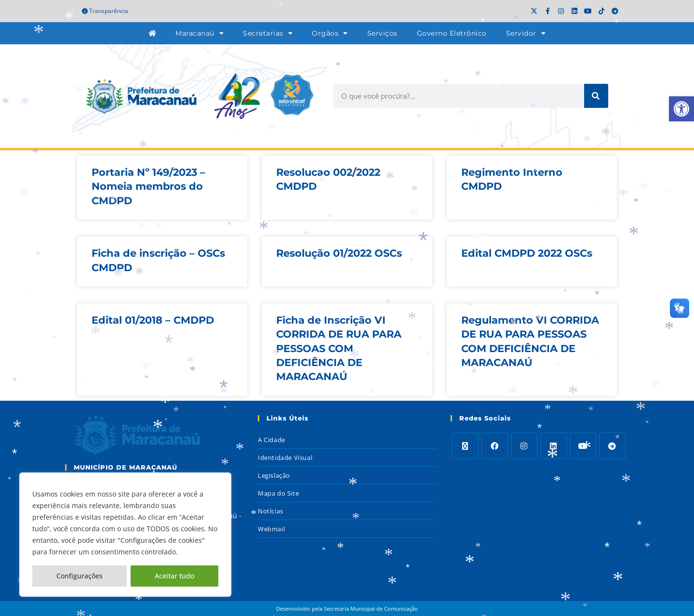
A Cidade (272, 440)
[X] (465, 446)
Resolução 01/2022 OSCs (339, 253)
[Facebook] (495, 446)
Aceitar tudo (174, 576)
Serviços (382, 33)
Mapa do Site (278, 493)
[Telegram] (612, 446)
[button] (681, 109)
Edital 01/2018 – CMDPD (153, 320)
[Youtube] (583, 446)
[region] (125, 535)
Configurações (80, 576)
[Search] (596, 96)
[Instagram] (524, 446)
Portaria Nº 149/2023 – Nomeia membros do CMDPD (148, 186)
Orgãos (330, 33)
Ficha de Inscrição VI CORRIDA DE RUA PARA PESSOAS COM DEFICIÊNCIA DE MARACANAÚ (339, 348)
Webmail (271, 529)
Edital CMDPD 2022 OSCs (527, 253)
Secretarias (268, 33)
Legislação (274, 475)
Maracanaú (200, 33)
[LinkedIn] (554, 446)
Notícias (271, 511)
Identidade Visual (285, 458)
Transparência (105, 11)
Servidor (526, 33)
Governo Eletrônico (452, 33)
